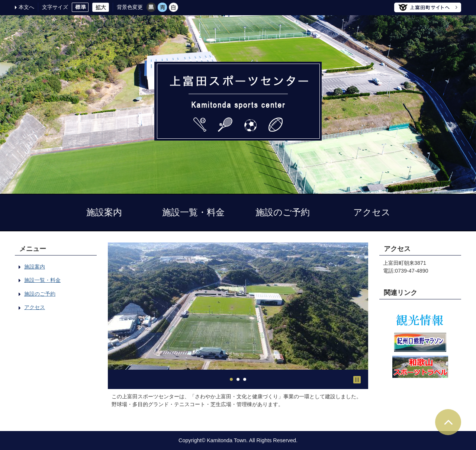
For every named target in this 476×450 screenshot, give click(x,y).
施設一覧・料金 (193, 212)
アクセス (372, 212)
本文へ (26, 7)
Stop (357, 380)
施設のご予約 (283, 212)
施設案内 (104, 212)
